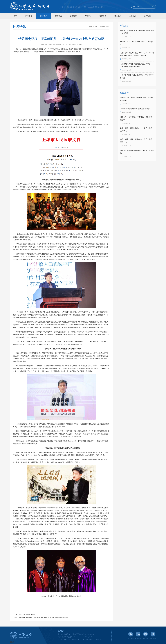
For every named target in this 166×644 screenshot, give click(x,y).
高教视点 (133, 16)
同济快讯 (44, 16)
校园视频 (58, 16)
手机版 (12, 642)
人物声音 (88, 16)
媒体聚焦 (73, 16)
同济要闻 (29, 16)
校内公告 (103, 16)
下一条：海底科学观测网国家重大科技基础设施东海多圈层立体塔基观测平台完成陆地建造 (41, 617)
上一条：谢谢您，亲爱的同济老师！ (24, 614)
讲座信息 (118, 16)
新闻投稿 (147, 16)
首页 (16, 16)
